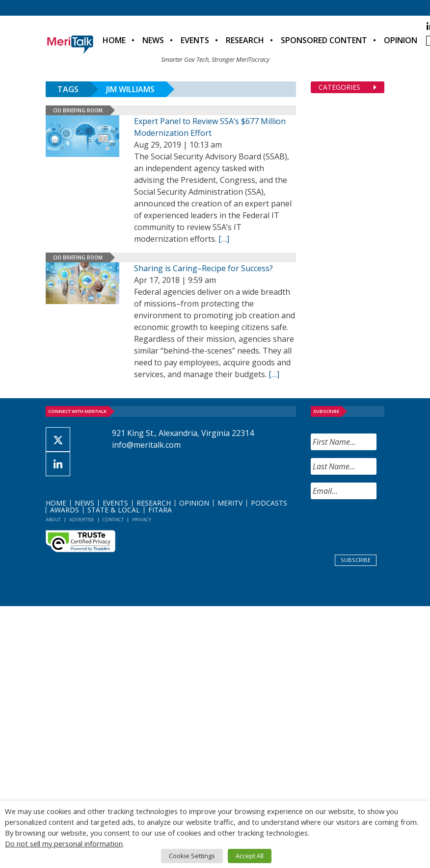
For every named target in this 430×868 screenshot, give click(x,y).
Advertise (82, 520)
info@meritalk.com (146, 445)
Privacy (142, 520)
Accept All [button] (250, 856)
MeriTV (230, 503)
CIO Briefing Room (78, 110)
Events (195, 40)
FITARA (160, 510)
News (153, 40)
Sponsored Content (324, 40)
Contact (113, 520)
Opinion (401, 40)
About (53, 520)
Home (114, 40)
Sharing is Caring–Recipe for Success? (203, 268)
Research (245, 40)
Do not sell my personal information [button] (64, 843)
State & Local (114, 510)
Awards (65, 510)
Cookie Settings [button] (192, 856)
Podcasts (269, 503)
